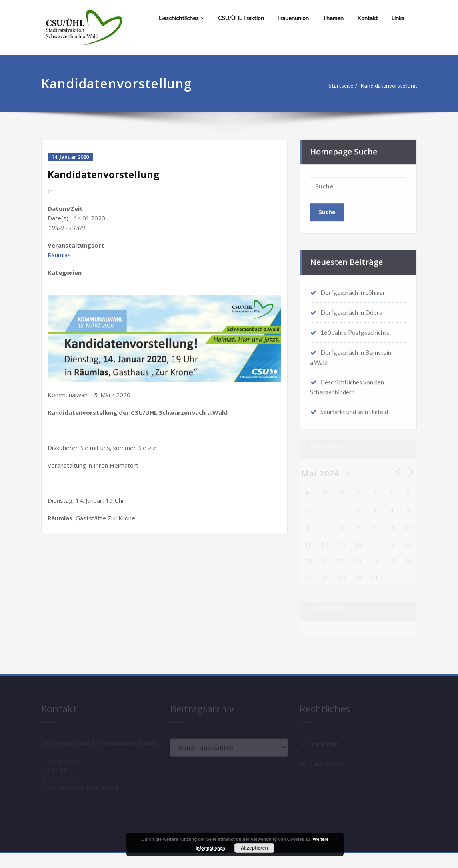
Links (398, 18)
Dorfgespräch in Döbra (351, 310)
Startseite (339, 86)
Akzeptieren (254, 848)
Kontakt (368, 18)
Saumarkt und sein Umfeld (354, 409)
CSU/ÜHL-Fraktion (241, 18)
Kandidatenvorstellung (390, 86)
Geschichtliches (181, 18)
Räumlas (59, 255)
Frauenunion (293, 18)
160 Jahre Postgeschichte (355, 330)
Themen (333, 18)
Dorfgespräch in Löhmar (353, 290)
